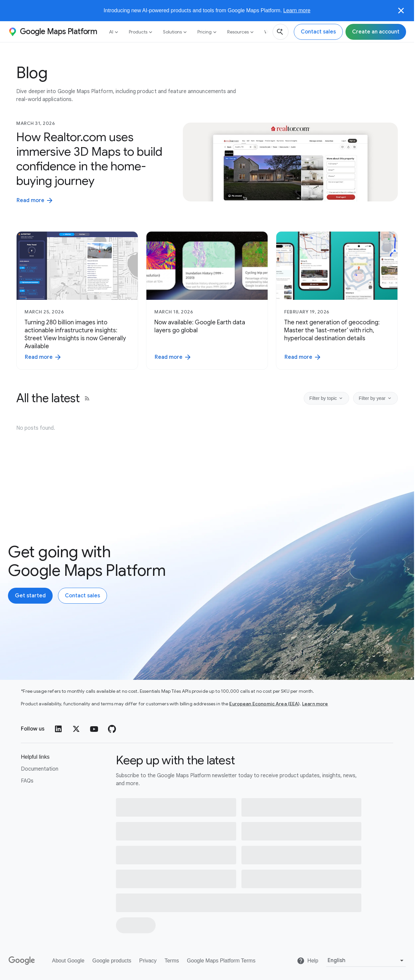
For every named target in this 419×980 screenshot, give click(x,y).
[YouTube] (94, 729)
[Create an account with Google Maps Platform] (30, 596)
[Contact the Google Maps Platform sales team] (318, 32)
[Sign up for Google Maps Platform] (376, 32)
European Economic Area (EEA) (264, 704)
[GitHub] (112, 729)
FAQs (27, 781)
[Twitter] (76, 729)
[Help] (308, 961)
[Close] (401, 11)
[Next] (265, 32)
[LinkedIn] (58, 729)
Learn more (297, 10)
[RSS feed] (87, 398)
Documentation (40, 769)
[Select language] (366, 961)
